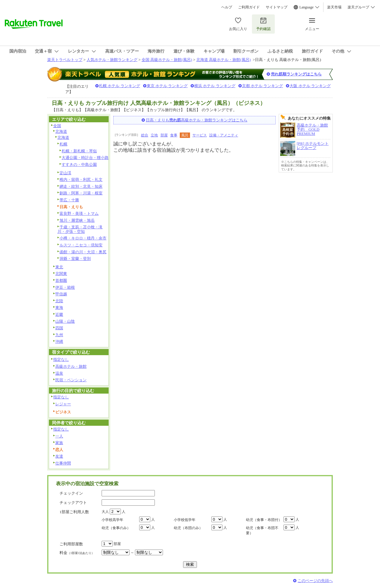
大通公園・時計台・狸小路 (85, 158)
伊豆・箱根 (65, 287)
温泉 (59, 373)
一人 (59, 436)
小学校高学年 (112, 520)
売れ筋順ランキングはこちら (296, 74)
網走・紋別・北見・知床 (81, 186)
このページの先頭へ (315, 581)
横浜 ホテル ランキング (215, 86)
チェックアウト (73, 503)
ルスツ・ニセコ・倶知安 (81, 245)
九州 (59, 335)
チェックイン (71, 493)
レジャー (63, 404)
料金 (77, 553)
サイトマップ (277, 7)
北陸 (59, 301)
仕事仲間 (63, 463)
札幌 (63, 144)
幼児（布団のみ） (188, 528)
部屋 (164, 135)
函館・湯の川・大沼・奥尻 (83, 252)
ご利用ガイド (249, 7)
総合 (145, 135)
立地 (154, 135)
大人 (105, 512)
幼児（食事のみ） (116, 528)
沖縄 (59, 341)
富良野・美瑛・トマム (79, 213)
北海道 (61, 131)
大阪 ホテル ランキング (310, 86)
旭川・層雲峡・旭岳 (77, 220)
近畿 (59, 314)
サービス (200, 135)
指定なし (61, 360)
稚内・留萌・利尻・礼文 (81, 180)
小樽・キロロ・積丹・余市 (83, 238)
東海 (59, 308)
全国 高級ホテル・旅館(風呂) (167, 60)
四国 (59, 328)
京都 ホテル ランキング (263, 86)
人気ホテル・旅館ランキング (112, 60)
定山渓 (65, 173)
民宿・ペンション (71, 380)
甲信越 (61, 294)
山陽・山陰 (65, 321)
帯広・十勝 (69, 200)
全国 (57, 126)
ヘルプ (227, 7)
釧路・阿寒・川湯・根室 (81, 193)
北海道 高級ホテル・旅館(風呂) (224, 60)
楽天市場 (334, 7)
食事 (174, 135)
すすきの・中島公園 (79, 165)
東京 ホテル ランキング (167, 86)
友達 (59, 456)
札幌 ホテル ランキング (120, 86)
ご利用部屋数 (71, 544)
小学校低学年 (185, 520)
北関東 (61, 274)
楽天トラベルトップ (65, 60)
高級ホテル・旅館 (71, 366)
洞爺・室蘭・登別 (75, 259)
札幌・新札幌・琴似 (79, 151)
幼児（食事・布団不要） (262, 530)
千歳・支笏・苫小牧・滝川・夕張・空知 (80, 229)
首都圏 (61, 280)
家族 (59, 443)
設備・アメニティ (224, 135)
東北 (59, 267)
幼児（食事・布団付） (264, 520)
